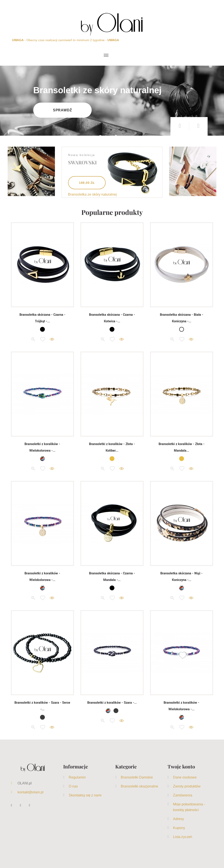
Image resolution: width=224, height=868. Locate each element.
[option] (112, 101)
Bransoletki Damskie (137, 777)
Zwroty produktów (187, 786)
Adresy (178, 819)
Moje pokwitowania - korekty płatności (189, 807)
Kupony (179, 828)
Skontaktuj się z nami (85, 795)
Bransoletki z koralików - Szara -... (112, 703)
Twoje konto (181, 766)
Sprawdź (63, 110)
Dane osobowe (185, 777)
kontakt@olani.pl (31, 792)
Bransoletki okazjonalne (139, 786)
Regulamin (77, 777)
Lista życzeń (183, 837)
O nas (73, 786)
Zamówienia (183, 795)
